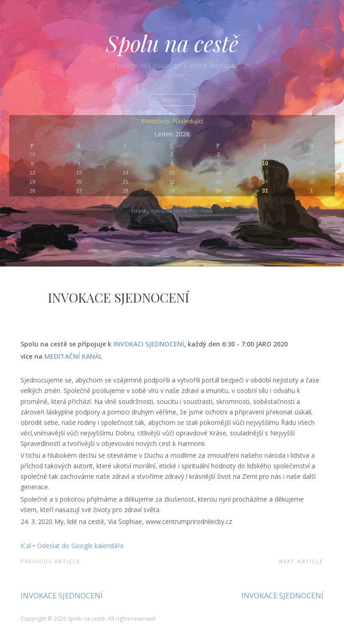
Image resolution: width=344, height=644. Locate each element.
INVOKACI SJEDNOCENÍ (149, 344)
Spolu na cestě (172, 43)
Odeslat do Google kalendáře (80, 546)
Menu (172, 100)
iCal (26, 546)
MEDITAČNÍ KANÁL (73, 356)
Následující (188, 122)
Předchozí (156, 122)
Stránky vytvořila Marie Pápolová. (172, 211)
